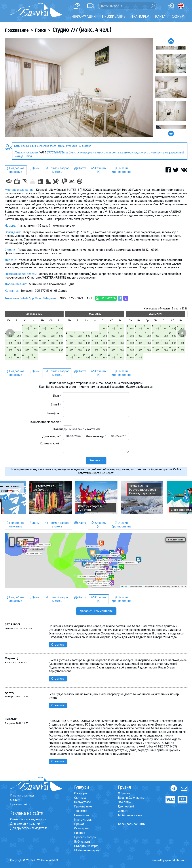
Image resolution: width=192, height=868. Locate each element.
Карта (160, 16)
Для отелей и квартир (25, 824)
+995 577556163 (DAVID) (76, 298)
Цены (35, 168)
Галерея (80, 833)
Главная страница (22, 795)
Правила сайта (20, 804)
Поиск (40, 30)
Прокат (79, 824)
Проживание (17, 30)
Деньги (123, 811)
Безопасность (84, 815)
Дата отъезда (96, 436)
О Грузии (124, 793)
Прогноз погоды (85, 837)
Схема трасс (82, 802)
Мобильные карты (87, 850)
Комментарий (50, 443)
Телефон (54, 413)
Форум (178, 16)
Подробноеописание (16, 170)
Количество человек (46, 422)
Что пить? (125, 802)
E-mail (56, 404)
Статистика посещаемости (28, 819)
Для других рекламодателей (30, 828)
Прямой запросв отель (57, 170)
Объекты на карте (86, 846)
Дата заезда (52, 436)
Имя (57, 396)
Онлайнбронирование (121, 170)
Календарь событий (132, 824)
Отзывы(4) (99, 170)
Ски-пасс (80, 798)
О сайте (15, 800)
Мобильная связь (130, 815)
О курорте (81, 793)
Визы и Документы (131, 798)
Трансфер (81, 811)
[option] (79, 88)
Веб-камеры (83, 842)
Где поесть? (126, 806)
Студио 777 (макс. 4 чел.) (82, 30)
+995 (43, 152)
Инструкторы (83, 820)
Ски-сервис (82, 828)
